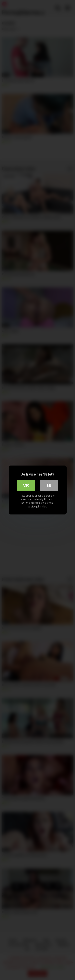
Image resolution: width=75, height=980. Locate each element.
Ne (49, 485)
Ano (26, 485)
